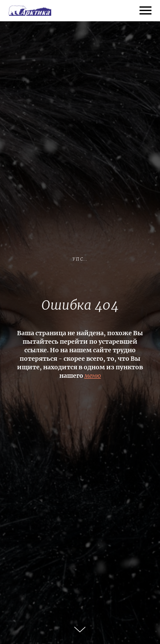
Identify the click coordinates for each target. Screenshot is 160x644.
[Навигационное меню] (145, 11)
